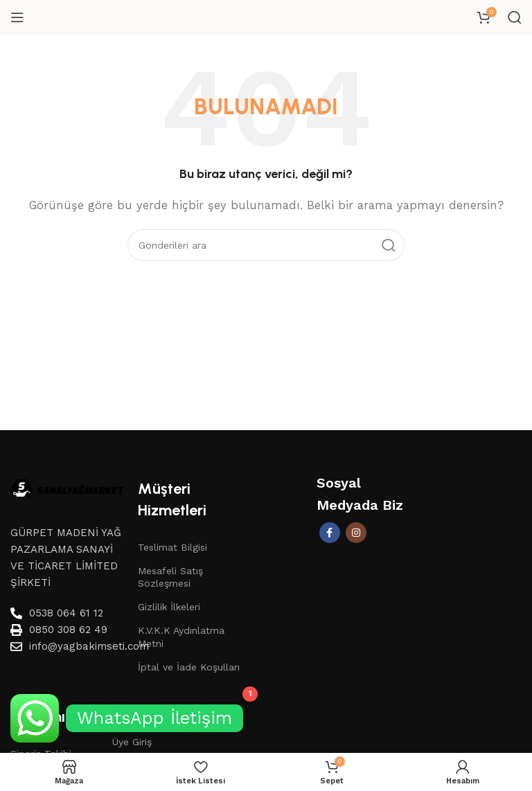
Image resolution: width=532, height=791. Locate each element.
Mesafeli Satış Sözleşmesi (170, 577)
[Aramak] (515, 17)
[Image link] (67, 487)
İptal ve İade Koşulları (189, 667)
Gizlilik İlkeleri (169, 607)
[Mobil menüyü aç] (17, 17)
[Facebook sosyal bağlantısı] (330, 533)
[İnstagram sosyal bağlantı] (356, 533)
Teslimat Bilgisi (172, 547)
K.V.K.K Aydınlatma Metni (181, 637)
